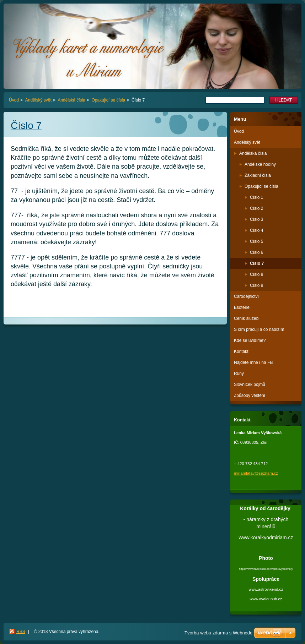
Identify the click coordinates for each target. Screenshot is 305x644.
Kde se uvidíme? (250, 340)
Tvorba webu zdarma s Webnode (218, 633)
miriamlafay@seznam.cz (256, 473)
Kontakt (241, 351)
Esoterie (242, 307)
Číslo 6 (256, 252)
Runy (239, 373)
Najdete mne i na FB (253, 362)
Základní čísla (258, 175)
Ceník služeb (246, 318)
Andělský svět (38, 100)
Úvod (14, 100)
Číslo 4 (256, 230)
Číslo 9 (256, 285)
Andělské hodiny (260, 164)
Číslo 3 (256, 219)
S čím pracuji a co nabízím (259, 329)
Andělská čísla (71, 100)
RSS (21, 632)
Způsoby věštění (250, 395)
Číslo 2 (256, 208)
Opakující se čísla (109, 100)
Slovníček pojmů (250, 384)
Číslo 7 (257, 263)
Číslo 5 (256, 241)
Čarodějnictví (246, 296)
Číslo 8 (256, 274)
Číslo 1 (256, 197)
